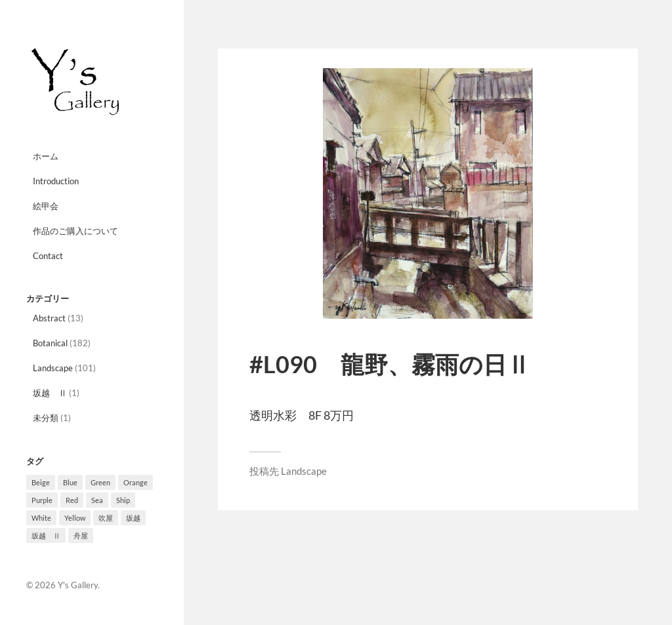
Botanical (50, 343)
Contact (48, 256)
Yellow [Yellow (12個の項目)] (75, 518)
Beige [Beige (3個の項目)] (41, 482)
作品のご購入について (75, 231)
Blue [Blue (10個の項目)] (70, 482)
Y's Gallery (78, 585)
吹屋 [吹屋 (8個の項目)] (106, 518)
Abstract (49, 318)
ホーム (46, 156)
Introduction (56, 181)
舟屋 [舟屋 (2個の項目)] (81, 535)
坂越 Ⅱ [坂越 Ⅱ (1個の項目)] (46, 535)
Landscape (53, 368)
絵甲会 (46, 206)
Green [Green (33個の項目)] (100, 482)
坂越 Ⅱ (50, 393)
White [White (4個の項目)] (41, 518)
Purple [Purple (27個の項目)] (42, 500)
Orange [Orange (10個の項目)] (136, 482)
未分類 (46, 418)
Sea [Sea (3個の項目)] (97, 500)
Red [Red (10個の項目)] (72, 500)
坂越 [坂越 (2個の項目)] (133, 518)
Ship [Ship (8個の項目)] (123, 500)
